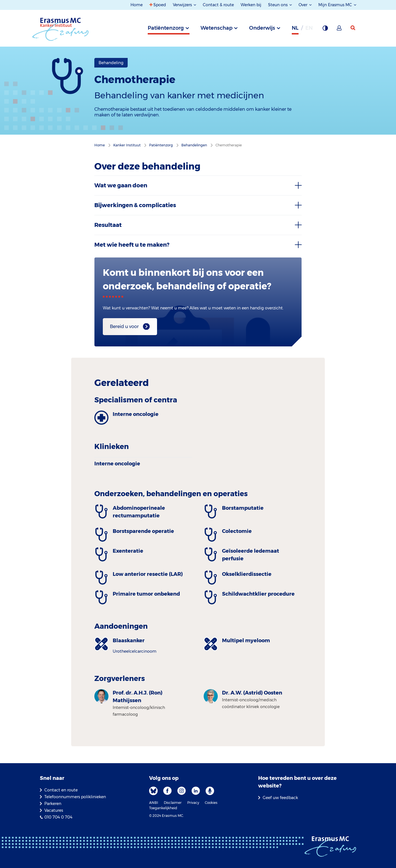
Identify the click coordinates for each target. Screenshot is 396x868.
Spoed (160, 5)
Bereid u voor (124, 326)
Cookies (211, 803)
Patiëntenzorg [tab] (166, 28)
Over (303, 5)
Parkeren (53, 804)
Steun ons (278, 5)
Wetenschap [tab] (217, 28)
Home (137, 5)
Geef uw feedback (280, 798)
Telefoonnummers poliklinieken (75, 797)
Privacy (193, 803)
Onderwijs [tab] (262, 28)
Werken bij (251, 5)
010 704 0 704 (58, 817)
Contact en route (61, 790)
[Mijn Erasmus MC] (340, 30)
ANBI (154, 803)
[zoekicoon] (353, 28)
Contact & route (218, 5)
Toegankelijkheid (163, 808)
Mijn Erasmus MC (336, 5)
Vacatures (54, 810)
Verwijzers (183, 5)
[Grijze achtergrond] (325, 30)
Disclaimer (173, 803)
